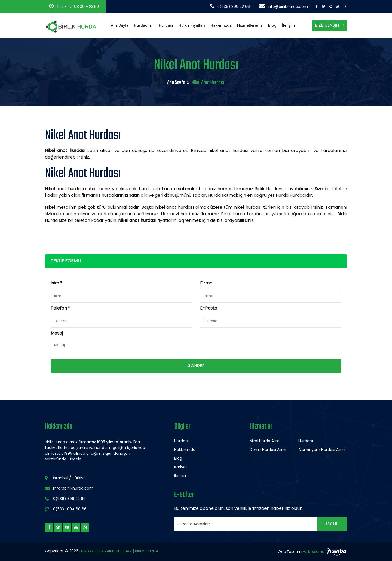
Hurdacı (166, 25)
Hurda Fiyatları (192, 25)
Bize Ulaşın (330, 25)
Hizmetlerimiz (250, 25)
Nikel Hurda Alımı (265, 441)
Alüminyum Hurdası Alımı (322, 450)
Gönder (196, 366)
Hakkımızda (221, 25)
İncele (76, 459)
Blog (272, 25)
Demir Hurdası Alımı (268, 450)
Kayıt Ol (332, 524)
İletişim (289, 25)
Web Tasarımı (290, 552)
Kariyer (181, 467)
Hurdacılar (144, 25)
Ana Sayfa (120, 25)
